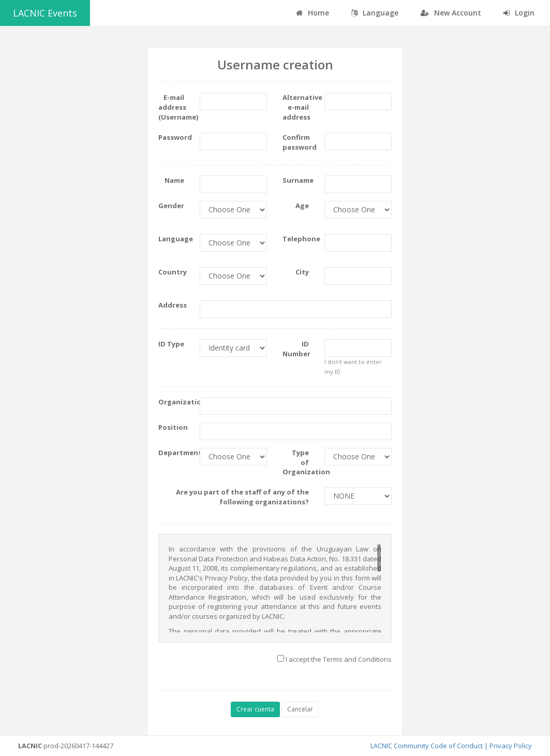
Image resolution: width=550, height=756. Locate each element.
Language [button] (375, 13)
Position (173, 427)
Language (175, 239)
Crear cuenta (255, 709)
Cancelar (300, 709)
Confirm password (299, 142)
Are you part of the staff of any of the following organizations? (242, 497)
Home (313, 13)
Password (175, 137)
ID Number (296, 349)
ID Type (171, 344)
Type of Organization (299, 462)
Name (174, 180)
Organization (175, 402)
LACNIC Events (45, 13)
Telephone (299, 239)
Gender (171, 206)
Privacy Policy (511, 746)
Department (175, 453)
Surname (298, 180)
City (302, 272)
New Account (451, 13)
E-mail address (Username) (175, 107)
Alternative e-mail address (299, 107)
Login (519, 13)
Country (173, 272)
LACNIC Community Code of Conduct (427, 746)
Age (302, 206)
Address (173, 305)
